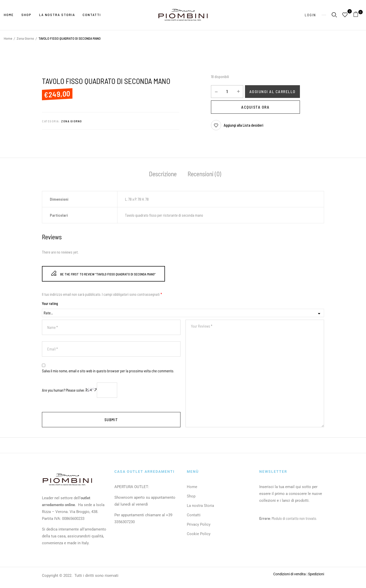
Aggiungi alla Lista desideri (243, 125)
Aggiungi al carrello (272, 91)
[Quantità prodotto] (227, 91)
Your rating (50, 303)
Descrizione (163, 174)
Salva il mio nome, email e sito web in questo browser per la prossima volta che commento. (108, 371)
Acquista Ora (255, 107)
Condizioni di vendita (289, 574)
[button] (358, 15)
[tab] (163, 174)
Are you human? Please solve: (80, 390)
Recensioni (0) (204, 174)
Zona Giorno (25, 38)
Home (8, 38)
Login (310, 15)
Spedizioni (316, 574)
